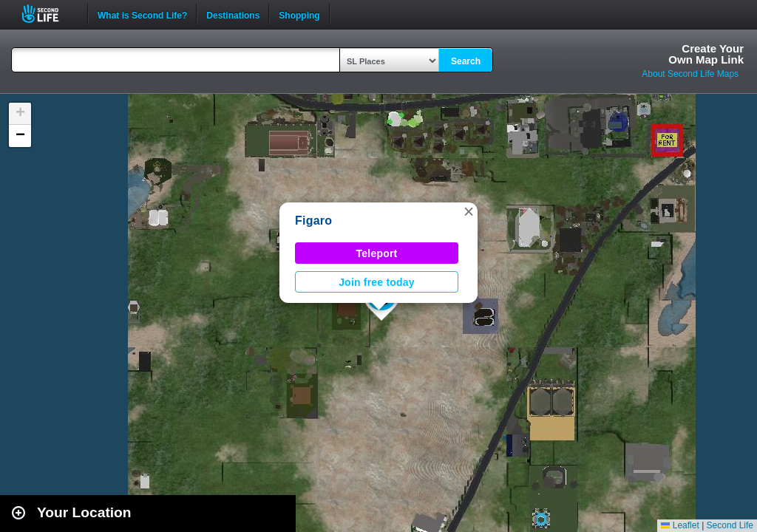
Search (466, 61)
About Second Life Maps (690, 74)
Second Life (48, 14)
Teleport (377, 253)
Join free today (377, 282)
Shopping (299, 14)
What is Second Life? (142, 14)
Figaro (313, 221)
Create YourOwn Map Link (706, 54)
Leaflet (680, 525)
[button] (469, 211)
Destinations (233, 14)
